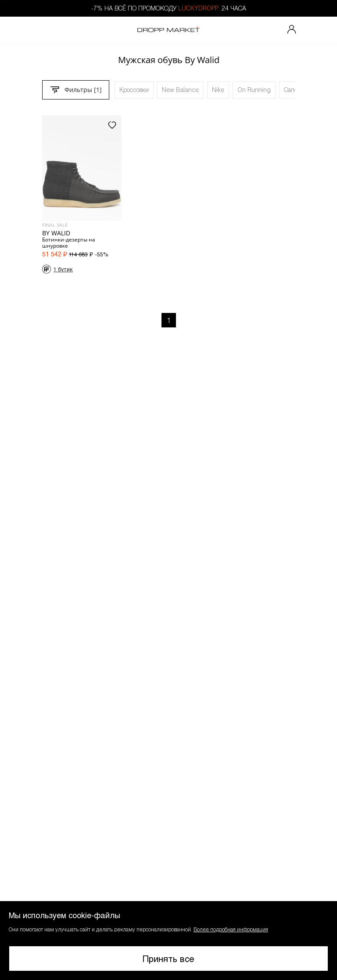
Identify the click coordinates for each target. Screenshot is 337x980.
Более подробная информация (231, 929)
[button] (168, 941)
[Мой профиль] (292, 30)
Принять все (168, 959)
